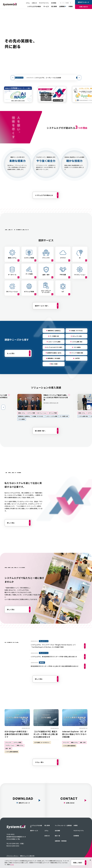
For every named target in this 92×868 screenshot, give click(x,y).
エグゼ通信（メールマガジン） (42, 742)
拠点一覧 (57, 836)
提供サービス (34, 831)
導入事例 (54, 6)
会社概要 (57, 831)
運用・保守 (8, 748)
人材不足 (77, 358)
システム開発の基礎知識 (12, 752)
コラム (28, 3)
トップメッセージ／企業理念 (63, 825)
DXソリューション (44, 413)
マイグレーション (10, 745)
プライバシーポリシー (13, 856)
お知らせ (34, 3)
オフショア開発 (55, 413)
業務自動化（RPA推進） (54, 358)
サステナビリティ (44, 3)
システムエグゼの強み (34, 6)
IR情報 (71, 6)
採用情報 (54, 3)
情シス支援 (54, 364)
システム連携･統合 (77, 342)
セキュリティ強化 (77, 336)
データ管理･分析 (54, 336)
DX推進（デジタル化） (77, 331)
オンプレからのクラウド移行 (54, 347)
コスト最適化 (77, 347)
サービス (46, 6)
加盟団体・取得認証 (61, 841)
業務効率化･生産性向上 (54, 331)
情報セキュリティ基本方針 (27, 856)
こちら (12, 865)
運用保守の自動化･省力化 (54, 353)
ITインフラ (8, 742)
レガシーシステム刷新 (54, 342)
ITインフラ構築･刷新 (77, 353)
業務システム (24, 413)
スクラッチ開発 (33, 413)
